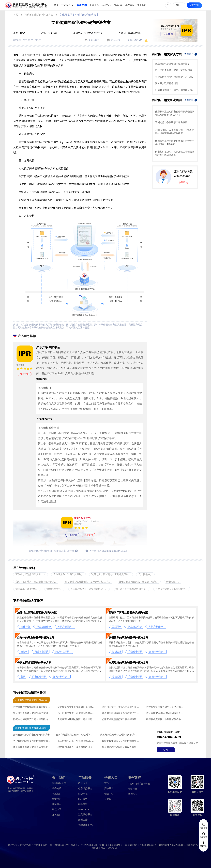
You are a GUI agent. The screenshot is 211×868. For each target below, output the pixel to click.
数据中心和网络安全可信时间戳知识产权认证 (33, 719)
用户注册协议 (98, 848)
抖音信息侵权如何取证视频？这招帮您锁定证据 (33, 713)
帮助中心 (132, 794)
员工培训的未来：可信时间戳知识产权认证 (77, 713)
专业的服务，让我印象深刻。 (68, 574)
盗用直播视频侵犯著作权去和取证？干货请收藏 (121, 719)
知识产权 (83, 794)
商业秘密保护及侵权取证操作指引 (172, 64)
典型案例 (130, 5)
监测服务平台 (85, 814)
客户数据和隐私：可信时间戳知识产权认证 (33, 741)
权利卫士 (83, 783)
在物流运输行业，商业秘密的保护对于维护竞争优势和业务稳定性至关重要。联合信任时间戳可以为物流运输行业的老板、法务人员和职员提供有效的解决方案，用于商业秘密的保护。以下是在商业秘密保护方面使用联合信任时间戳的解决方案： (151, 669)
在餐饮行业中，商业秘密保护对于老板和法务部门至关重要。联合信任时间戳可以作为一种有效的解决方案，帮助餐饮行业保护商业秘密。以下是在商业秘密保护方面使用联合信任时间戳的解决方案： (60, 669)
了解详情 (72, 535)
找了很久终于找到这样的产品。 (132, 589)
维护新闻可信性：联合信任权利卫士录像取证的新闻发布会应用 (77, 747)
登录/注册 (194, 5)
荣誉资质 (57, 788)
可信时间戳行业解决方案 (39, 15)
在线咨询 (183, 182)
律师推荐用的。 (55, 589)
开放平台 (94, 5)
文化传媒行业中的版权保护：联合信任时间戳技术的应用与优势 (77, 707)
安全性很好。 (145, 574)
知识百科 (118, 5)
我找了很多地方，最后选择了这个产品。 (36, 582)
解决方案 (82, 5)
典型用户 (57, 799)
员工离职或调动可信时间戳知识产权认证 (119, 735)
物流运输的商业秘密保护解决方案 (128, 662)
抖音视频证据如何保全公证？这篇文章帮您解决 (166, 707)
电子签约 (83, 799)
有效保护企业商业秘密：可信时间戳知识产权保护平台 (175, 70)
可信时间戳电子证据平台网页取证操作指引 (175, 90)
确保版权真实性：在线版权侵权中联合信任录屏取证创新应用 (166, 719)
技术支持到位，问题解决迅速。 (172, 589)
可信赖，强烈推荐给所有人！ (30, 574)
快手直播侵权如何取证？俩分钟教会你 (33, 747)
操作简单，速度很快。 (27, 589)
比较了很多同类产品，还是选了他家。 (139, 582)
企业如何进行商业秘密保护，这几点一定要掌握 (175, 77)
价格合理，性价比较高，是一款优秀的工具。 (88, 582)
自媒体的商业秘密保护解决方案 (36, 637)
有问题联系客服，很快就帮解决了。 (89, 589)
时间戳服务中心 (60, 783)
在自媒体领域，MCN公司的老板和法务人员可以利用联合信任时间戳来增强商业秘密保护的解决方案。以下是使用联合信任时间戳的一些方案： (60, 644)
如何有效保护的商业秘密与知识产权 (32, 735)
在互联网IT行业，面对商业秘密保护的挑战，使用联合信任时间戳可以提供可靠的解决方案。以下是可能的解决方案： (151, 619)
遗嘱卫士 (83, 820)
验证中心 (106, 5)
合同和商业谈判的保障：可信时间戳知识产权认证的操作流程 (77, 719)
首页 (56, 5)
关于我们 (142, 5)
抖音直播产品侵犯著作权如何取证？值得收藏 (33, 707)
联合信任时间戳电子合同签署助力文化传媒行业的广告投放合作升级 (121, 713)
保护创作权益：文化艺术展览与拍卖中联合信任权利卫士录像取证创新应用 (121, 707)
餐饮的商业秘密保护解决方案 (34, 662)
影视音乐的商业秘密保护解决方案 (128, 637)
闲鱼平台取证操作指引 (167, 83)
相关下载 (132, 789)
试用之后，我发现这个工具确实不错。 (111, 574)
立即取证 (109, 799)
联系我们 (57, 794)
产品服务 (66, 5)
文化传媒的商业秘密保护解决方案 (79, 15)
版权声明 (57, 809)
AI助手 (179, 5)
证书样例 (139, 783)
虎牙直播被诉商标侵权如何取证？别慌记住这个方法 (166, 713)
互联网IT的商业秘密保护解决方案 (128, 612)
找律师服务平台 (86, 825)
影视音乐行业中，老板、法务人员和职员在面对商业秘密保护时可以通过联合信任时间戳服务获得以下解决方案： (151, 644)
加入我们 (57, 815)
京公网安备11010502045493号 (141, 845)
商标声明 (57, 804)
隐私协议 (112, 848)
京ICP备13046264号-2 (111, 845)
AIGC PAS (84, 809)
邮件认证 (83, 804)
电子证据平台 (85, 788)
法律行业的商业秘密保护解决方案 (37, 612)
